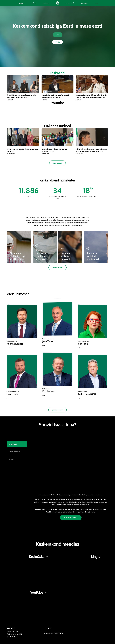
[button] (58, 35)
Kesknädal (58, 73)
